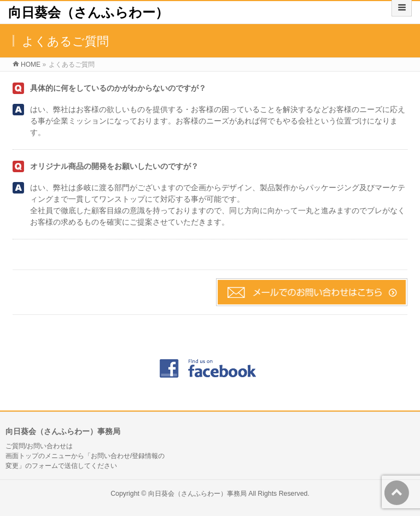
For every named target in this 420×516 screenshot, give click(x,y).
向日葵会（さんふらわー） (88, 12)
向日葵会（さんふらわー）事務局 (197, 494)
